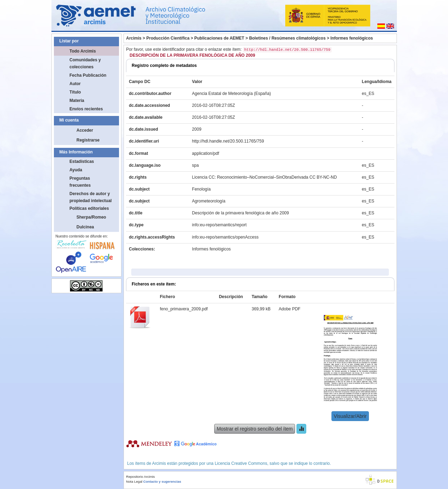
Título (75, 92)
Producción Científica (168, 38)
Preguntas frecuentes (80, 182)
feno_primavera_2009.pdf (184, 309)
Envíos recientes (86, 109)
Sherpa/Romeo (92, 217)
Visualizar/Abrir (350, 416)
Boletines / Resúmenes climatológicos (288, 38)
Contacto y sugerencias (162, 481)
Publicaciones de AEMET (219, 38)
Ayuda (76, 170)
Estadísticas (82, 161)
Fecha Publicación (88, 75)
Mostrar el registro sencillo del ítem (255, 429)
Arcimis (134, 38)
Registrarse (88, 140)
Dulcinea (85, 227)
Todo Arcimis (83, 51)
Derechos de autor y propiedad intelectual (91, 197)
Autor (75, 84)
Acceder (85, 130)
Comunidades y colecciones (85, 63)
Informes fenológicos (352, 38)
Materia (77, 101)
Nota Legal (134, 481)
